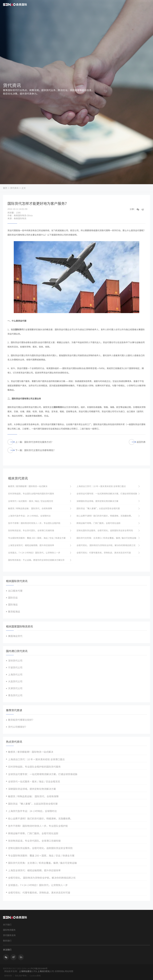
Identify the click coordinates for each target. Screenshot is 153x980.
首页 (5, 188)
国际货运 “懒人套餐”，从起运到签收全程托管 (33, 804)
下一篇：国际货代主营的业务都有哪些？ (32, 450)
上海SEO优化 (44, 971)
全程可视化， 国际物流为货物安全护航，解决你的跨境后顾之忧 (42, 878)
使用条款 (8, 976)
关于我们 (7, 925)
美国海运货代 (15, 636)
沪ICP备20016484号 (39, 968)
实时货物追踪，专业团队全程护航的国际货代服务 (34, 767)
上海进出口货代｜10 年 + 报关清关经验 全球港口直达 (36, 759)
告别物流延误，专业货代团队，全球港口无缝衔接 (34, 841)
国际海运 (13, 604)
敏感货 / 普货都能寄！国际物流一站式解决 (31, 752)
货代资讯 (14, 188)
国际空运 (13, 598)
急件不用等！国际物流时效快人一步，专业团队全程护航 (38, 826)
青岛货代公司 (15, 695)
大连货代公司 (15, 681)
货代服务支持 (9, 935)
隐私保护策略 (21, 976)
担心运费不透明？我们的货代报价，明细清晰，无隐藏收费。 (40, 818)
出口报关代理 (15, 591)
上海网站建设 (25, 971)
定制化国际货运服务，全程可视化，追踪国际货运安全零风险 (40, 848)
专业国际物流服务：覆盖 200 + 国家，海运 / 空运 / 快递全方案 (41, 855)
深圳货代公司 (15, 660)
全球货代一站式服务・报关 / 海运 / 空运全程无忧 (34, 781)
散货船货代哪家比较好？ (21, 720)
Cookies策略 (35, 976)
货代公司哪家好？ (18, 727)
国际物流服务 (9, 930)
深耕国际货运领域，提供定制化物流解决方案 (32, 789)
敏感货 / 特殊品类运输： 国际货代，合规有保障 (33, 796)
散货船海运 (14, 611)
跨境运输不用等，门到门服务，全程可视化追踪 (33, 833)
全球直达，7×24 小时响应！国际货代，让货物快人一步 (38, 885)
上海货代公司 (15, 674)
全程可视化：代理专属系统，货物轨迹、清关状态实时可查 (39, 892)
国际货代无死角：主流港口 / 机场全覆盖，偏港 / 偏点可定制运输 (42, 863)
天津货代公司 (15, 688)
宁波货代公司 (15, 667)
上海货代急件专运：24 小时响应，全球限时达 (32, 811)
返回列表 (137, 442)
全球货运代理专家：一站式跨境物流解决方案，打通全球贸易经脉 (43, 774)
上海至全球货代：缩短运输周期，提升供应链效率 (34, 870)
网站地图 (69, 971)
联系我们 (7, 941)
